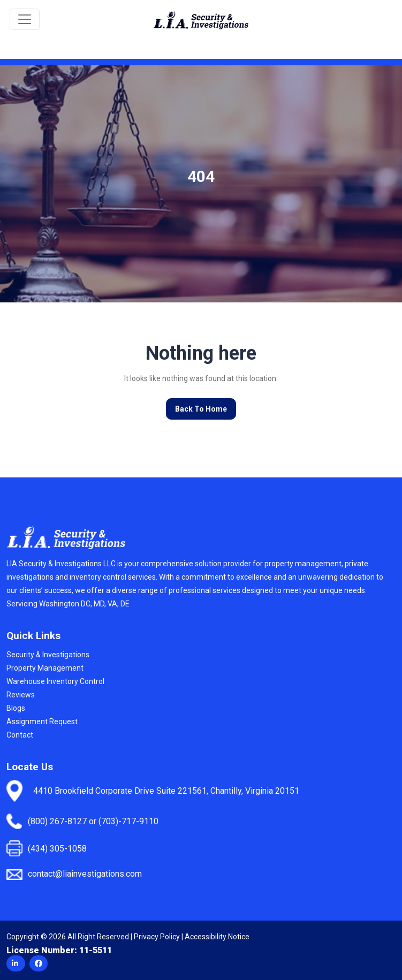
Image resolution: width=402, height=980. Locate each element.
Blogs (16, 708)
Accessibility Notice (217, 937)
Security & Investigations (48, 655)
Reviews (21, 695)
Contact (20, 735)
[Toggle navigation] (25, 19)
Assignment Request (42, 721)
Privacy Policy (157, 937)
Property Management (45, 668)
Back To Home (201, 409)
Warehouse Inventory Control (55, 681)
